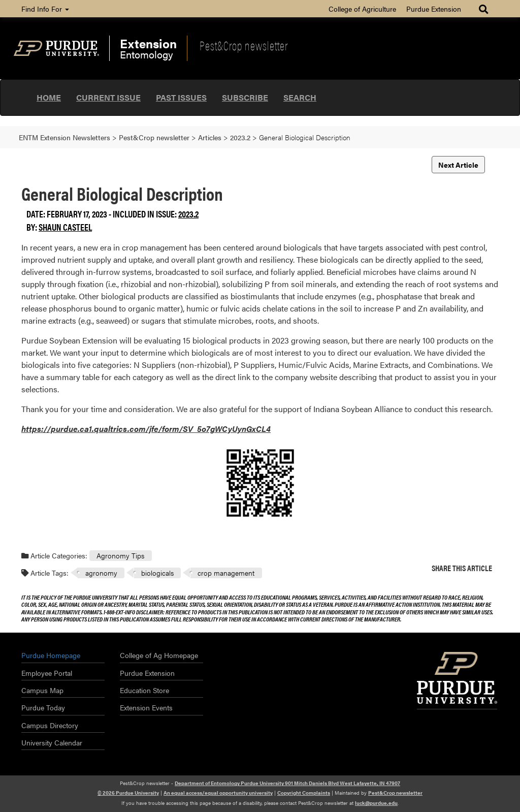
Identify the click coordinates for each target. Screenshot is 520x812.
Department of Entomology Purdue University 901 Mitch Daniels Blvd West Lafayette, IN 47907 (287, 783)
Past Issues (181, 97)
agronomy (101, 573)
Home (49, 97)
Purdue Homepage (51, 655)
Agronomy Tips (120, 555)
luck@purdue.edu (376, 803)
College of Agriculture (362, 9)
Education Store (144, 690)
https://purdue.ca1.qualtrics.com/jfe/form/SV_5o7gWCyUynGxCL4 (146, 429)
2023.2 (188, 214)
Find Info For (45, 9)
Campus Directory (50, 725)
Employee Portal (47, 673)
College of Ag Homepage (159, 655)
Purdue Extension (434, 9)
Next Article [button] (458, 165)
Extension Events (146, 707)
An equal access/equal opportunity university (218, 793)
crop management (226, 573)
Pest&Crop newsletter (244, 45)
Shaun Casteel (65, 227)
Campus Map (42, 690)
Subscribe (245, 97)
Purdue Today (43, 707)
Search (300, 97)
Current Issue (108, 97)
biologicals (157, 573)
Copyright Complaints (304, 793)
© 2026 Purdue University (128, 793)
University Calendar (52, 742)
